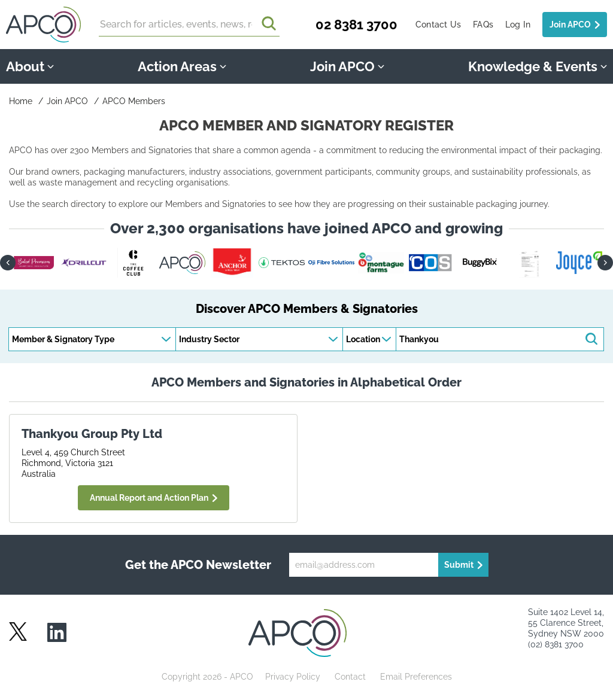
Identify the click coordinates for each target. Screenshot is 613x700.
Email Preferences (416, 677)
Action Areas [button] (182, 66)
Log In (518, 25)
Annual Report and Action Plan (149, 498)
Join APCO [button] (347, 66)
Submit (459, 565)
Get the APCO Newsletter (198, 565)
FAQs (483, 25)
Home (21, 101)
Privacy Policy (293, 677)
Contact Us (438, 25)
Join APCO (570, 25)
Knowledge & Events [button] (538, 66)
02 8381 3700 (356, 25)
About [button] (30, 66)
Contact (350, 677)
